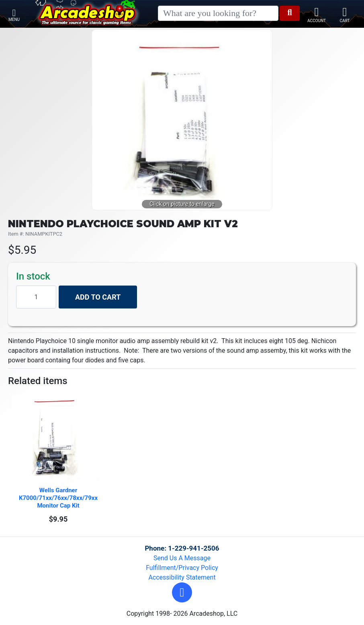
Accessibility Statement (182, 577)
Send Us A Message (182, 558)
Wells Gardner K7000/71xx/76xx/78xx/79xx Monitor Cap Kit (59, 498)
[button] (182, 592)
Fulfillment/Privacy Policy (182, 568)
